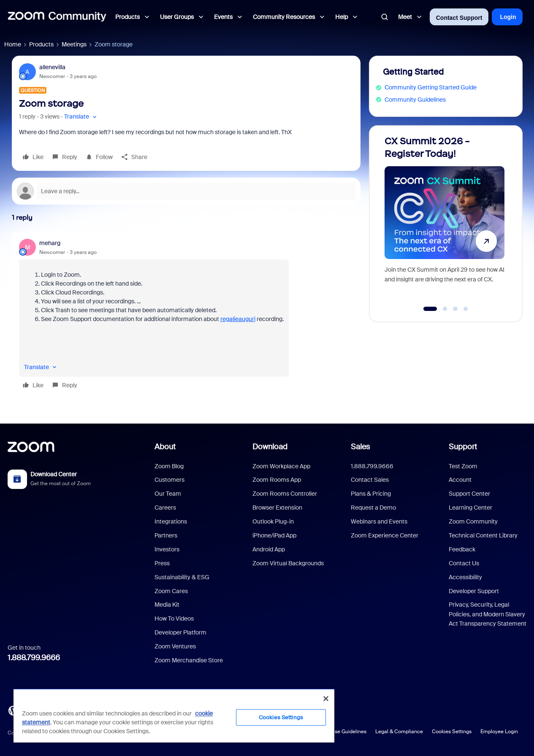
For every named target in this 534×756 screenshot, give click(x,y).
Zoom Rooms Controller (285, 494)
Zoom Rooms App (277, 480)
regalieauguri (238, 319)
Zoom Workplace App (281, 466)
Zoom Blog (169, 466)
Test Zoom (463, 466)
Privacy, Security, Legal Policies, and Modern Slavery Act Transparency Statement (488, 614)
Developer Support (474, 591)
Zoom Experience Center (385, 535)
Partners (166, 535)
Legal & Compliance (399, 732)
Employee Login (499, 732)
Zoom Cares (171, 591)
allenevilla (52, 67)
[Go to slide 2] (445, 309)
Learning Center (470, 508)
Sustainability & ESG (182, 577)
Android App (269, 549)
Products (41, 44)
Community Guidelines (415, 100)
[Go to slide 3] (455, 309)
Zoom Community (473, 521)
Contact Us (464, 563)
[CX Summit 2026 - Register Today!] (445, 220)
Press (162, 563)
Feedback (462, 549)
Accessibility (465, 577)
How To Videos (174, 618)
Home (13, 44)
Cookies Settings (452, 732)
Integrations (171, 521)
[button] (81, 117)
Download (270, 447)
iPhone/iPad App (274, 535)
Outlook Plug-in (273, 521)
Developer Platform (180, 632)
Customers (169, 480)
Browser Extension (277, 508)
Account (460, 480)
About (165, 447)
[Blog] (13, 710)
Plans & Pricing (371, 494)
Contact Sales (370, 480)
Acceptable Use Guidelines (335, 732)
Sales (360, 447)
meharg (50, 243)
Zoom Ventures (175, 646)
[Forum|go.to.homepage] (57, 17)
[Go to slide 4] (466, 309)
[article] (186, 315)
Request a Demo (373, 508)
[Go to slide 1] (430, 309)
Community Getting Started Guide (431, 87)
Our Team (168, 494)
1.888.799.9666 (34, 658)
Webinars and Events (379, 521)
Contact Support (459, 18)
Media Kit (167, 605)
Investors (167, 549)
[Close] (326, 699)
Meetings (74, 44)
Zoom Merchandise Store (189, 660)
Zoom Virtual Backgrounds (288, 563)
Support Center (469, 494)
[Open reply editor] (186, 191)
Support (463, 447)
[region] (174, 715)
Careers (165, 508)
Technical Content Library (483, 535)
